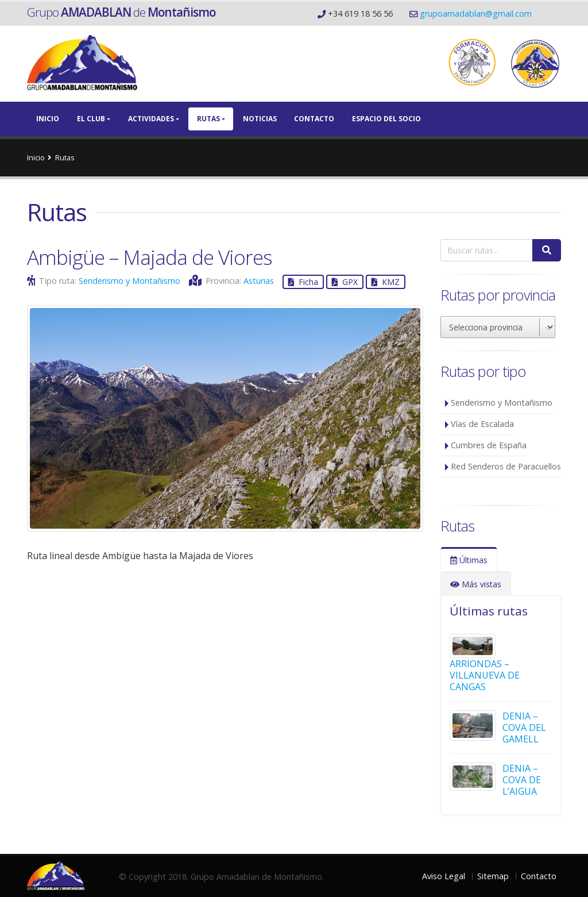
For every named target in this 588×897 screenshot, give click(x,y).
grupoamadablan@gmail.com (476, 14)
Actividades (151, 119)
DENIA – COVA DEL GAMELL (524, 727)
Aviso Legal (444, 876)
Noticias (260, 119)
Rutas (208, 119)
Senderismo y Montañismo (129, 281)
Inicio (48, 119)
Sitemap (493, 876)
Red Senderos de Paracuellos (506, 466)
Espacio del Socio (386, 119)
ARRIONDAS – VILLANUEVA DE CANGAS (485, 675)
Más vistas (476, 584)
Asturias (259, 281)
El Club (91, 119)
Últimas (469, 560)
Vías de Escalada (482, 424)
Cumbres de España (489, 445)
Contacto (314, 119)
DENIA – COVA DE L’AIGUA (522, 780)
